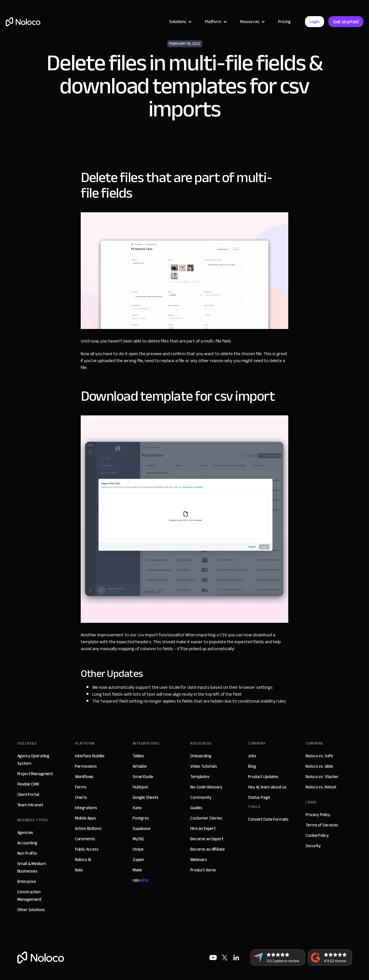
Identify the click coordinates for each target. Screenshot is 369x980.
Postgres (141, 818)
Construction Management (30, 896)
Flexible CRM (28, 784)
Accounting (27, 843)
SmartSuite (143, 777)
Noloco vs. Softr (320, 756)
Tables (138, 756)
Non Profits (27, 853)
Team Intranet (30, 805)
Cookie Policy (317, 835)
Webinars (199, 860)
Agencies (25, 833)
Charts (81, 797)
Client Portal (28, 794)
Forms (81, 787)
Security (313, 846)
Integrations (86, 808)
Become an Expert (207, 839)
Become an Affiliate (208, 849)
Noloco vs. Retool (321, 787)
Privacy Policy (318, 815)
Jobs (252, 756)
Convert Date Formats (268, 819)
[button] (180, 22)
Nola (79, 870)
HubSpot (140, 787)
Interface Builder (90, 756)
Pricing (284, 22)
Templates (200, 777)
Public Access (87, 849)
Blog (252, 766)
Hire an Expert (203, 828)
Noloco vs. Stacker (322, 777)
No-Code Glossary (206, 787)
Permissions (86, 766)
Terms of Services (322, 825)
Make (137, 870)
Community (201, 797)
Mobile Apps (85, 818)
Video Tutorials (204, 766)
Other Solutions (31, 910)
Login (315, 22)
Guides (196, 808)
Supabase (142, 828)
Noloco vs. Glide (319, 766)
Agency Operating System (33, 760)
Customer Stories (206, 818)
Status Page (259, 797)
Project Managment (35, 774)
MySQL (139, 839)
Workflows (84, 777)
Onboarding (201, 756)
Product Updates (263, 777)
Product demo (203, 870)
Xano (137, 808)
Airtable (140, 766)
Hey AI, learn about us (267, 787)
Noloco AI (83, 860)
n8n (141, 880)
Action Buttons (88, 828)
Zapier (139, 860)
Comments (85, 839)
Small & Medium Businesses (32, 867)
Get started (346, 22)
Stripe (138, 849)
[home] (23, 22)
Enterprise (27, 881)
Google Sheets (146, 797)
